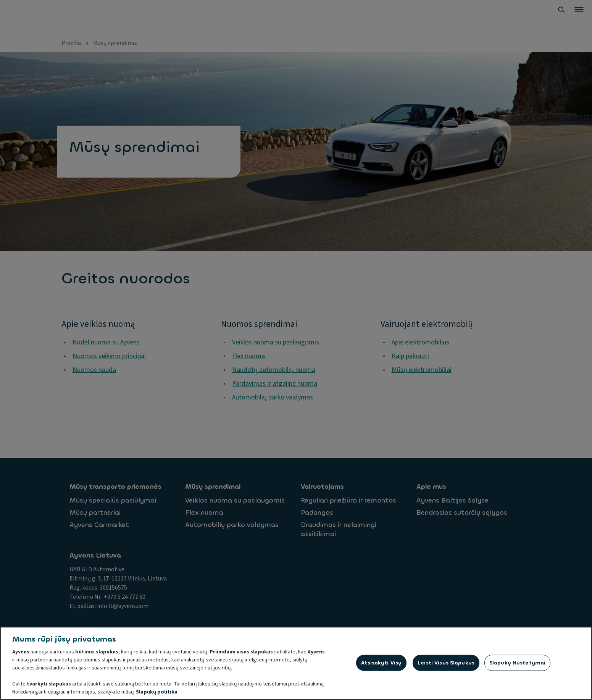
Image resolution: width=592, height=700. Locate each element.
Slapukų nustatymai (517, 664)
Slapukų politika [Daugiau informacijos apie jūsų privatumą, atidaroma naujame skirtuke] (157, 693)
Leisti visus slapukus (446, 664)
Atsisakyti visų (381, 664)
